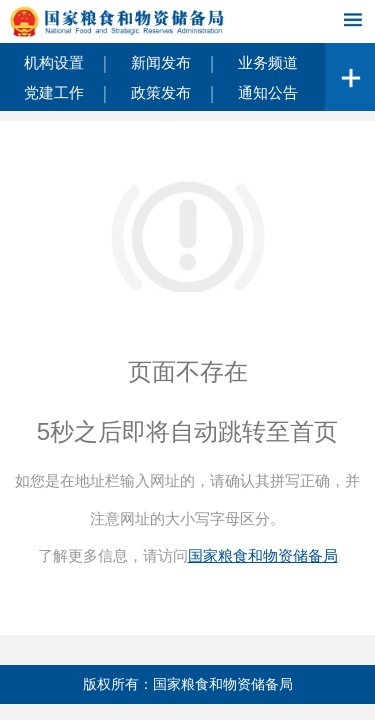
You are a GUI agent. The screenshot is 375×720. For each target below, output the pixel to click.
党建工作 (54, 92)
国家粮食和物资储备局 (263, 555)
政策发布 (161, 92)
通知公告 (268, 92)
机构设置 (54, 62)
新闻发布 (161, 62)
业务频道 (268, 62)
